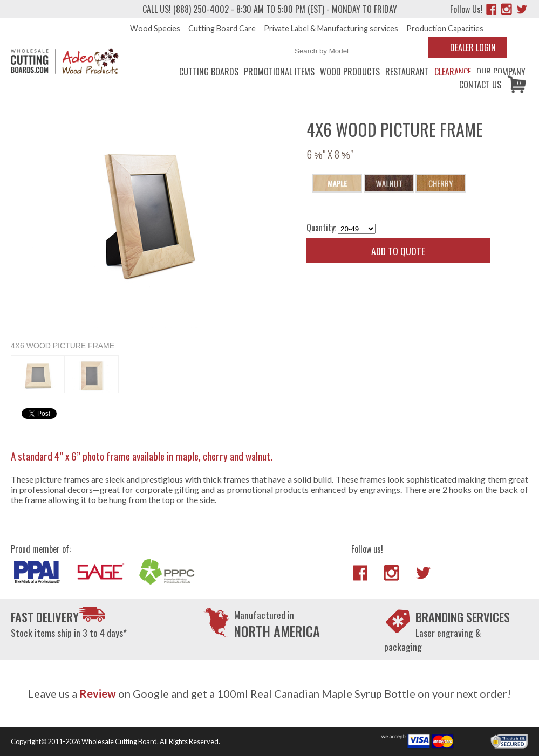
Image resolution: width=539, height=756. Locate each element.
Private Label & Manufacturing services (331, 28)
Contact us (480, 85)
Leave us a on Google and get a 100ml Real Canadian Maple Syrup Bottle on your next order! (269, 693)
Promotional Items (279, 72)
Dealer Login (473, 47)
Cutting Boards (209, 72)
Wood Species (155, 28)
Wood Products (350, 72)
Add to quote (398, 251)
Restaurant (407, 72)
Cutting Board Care (222, 28)
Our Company (501, 72)
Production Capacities (445, 28)
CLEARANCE (453, 72)
